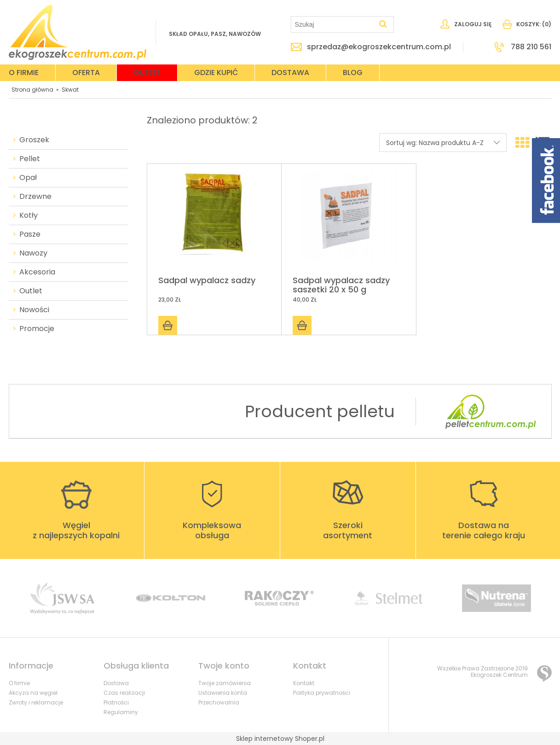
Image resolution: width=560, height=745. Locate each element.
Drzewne (35, 197)
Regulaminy (121, 712)
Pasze (30, 234)
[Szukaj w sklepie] (334, 24)
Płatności (116, 702)
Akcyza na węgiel (33, 693)
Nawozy (33, 253)
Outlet (31, 291)
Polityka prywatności (322, 693)
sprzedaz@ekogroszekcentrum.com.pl (379, 47)
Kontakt (304, 683)
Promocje (37, 329)
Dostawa (116, 683)
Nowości (34, 310)
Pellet (30, 159)
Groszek (34, 140)
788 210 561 (531, 47)
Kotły (29, 215)
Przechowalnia (219, 702)
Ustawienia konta (223, 693)
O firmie (19, 683)
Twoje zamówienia (225, 683)
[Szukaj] (383, 24)
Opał (28, 178)
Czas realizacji (124, 693)
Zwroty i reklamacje (36, 702)
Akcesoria (37, 272)
